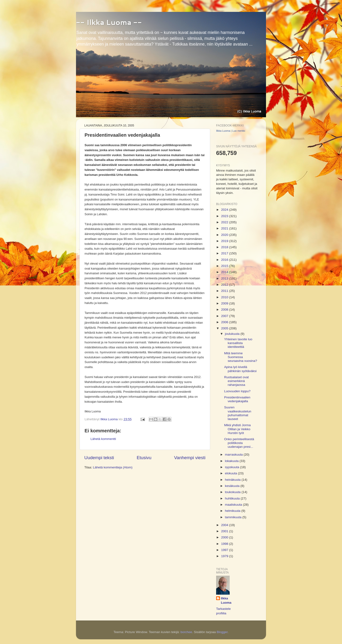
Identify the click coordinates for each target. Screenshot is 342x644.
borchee (186, 632)
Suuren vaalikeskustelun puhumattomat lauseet (238, 413)
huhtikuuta (233, 498)
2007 (225, 316)
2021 (225, 228)
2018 (225, 247)
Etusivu (144, 458)
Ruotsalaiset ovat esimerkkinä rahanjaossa (237, 381)
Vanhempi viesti (190, 458)
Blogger (222, 632)
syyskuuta (233, 467)
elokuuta (231, 473)
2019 (225, 241)
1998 (225, 544)
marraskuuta (234, 455)
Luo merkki (239, 131)
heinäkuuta (233, 480)
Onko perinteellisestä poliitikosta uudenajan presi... (239, 443)
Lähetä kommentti (103, 439)
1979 (225, 556)
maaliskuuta (234, 505)
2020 (225, 235)
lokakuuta (232, 461)
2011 (225, 291)
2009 (225, 303)
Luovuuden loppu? (237, 391)
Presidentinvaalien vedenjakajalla (237, 399)
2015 (225, 266)
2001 (225, 531)
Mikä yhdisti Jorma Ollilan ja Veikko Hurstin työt (237, 429)
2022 (225, 222)
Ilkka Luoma (223, 131)
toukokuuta (233, 492)
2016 (225, 260)
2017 (225, 253)
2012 (225, 285)
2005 (225, 328)
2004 (225, 525)
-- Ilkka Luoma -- (109, 22)
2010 (225, 297)
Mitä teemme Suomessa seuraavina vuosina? (241, 357)
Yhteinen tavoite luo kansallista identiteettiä (238, 343)
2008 (225, 310)
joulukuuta (233, 334)
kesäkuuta (233, 486)
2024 (225, 210)
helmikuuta (233, 511)
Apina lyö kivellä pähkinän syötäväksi (240, 369)
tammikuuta (234, 517)
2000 (225, 537)
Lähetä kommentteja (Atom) (113, 467)
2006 (225, 322)
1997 (225, 550)
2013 (225, 278)
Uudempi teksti (99, 458)
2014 (225, 272)
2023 (225, 216)
